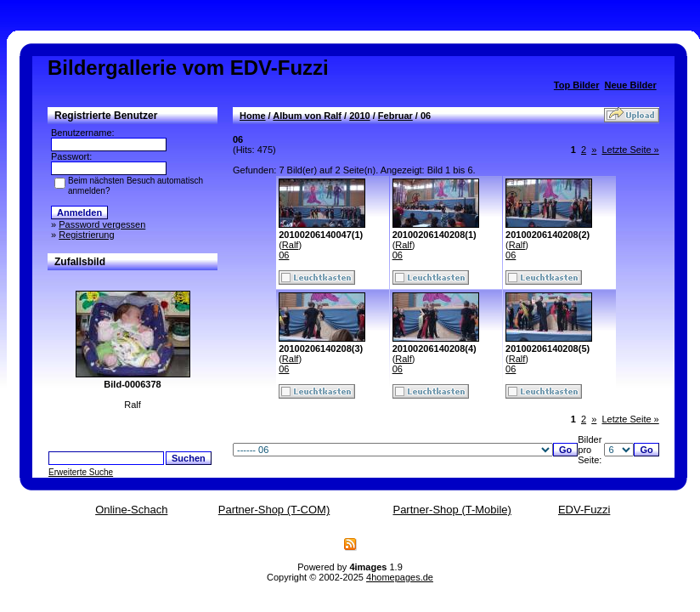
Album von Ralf (307, 116)
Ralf (291, 245)
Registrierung (86, 235)
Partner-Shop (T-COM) (274, 510)
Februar (395, 116)
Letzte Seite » (630, 150)
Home (253, 116)
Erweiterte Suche (81, 472)
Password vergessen (102, 224)
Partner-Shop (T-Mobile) (452, 510)
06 (284, 255)
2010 (359, 116)
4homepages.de (400, 577)
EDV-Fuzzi (584, 510)
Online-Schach (131, 510)
